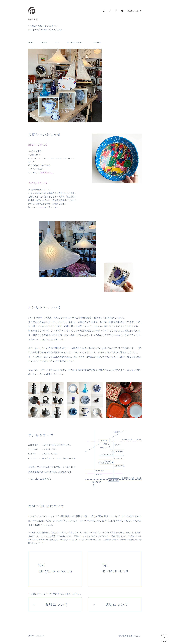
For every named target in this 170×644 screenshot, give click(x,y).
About (44, 43)
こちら (41, 207)
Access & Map (75, 43)
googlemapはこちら (41, 479)
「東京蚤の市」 (46, 172)
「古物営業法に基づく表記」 (129, 636)
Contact (97, 43)
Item (57, 43)
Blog (31, 43)
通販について (117, 605)
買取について (135, 11)
